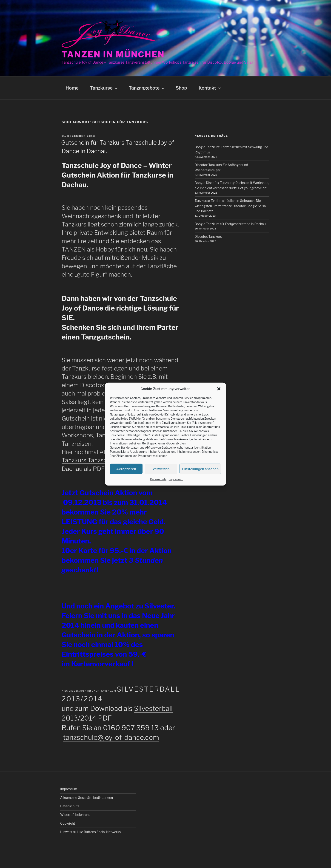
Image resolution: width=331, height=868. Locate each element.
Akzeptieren (126, 469)
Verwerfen (161, 469)
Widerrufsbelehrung (75, 815)
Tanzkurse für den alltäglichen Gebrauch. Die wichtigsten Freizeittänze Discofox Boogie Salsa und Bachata (230, 206)
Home (72, 88)
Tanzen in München (113, 54)
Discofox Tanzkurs (208, 236)
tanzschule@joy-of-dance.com (111, 737)
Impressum (176, 479)
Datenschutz (158, 479)
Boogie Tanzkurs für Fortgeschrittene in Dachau (230, 224)
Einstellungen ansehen (200, 469)
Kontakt (210, 88)
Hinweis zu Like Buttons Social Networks (90, 832)
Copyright (68, 823)
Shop (181, 88)
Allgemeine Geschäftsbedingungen (87, 798)
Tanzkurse (104, 88)
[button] (219, 389)
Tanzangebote (147, 88)
